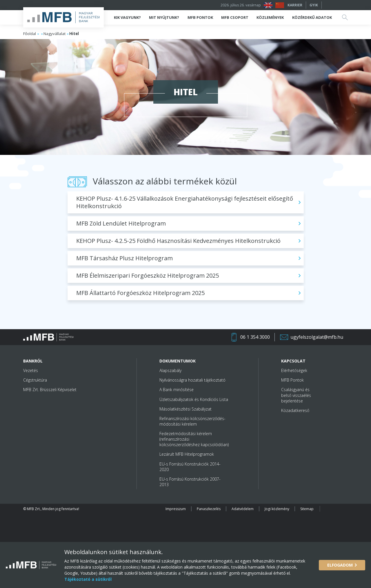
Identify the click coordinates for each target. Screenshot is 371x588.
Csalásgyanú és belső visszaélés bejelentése (296, 395)
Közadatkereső (295, 410)
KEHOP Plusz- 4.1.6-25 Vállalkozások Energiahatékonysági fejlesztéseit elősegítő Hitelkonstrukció (185, 202)
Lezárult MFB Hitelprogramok (187, 454)
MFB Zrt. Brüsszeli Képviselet (50, 390)
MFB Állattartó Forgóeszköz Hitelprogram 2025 (140, 293)
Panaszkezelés (209, 509)
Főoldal (30, 34)
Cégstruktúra (35, 380)
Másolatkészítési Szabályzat (185, 409)
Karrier (295, 5)
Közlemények (270, 17)
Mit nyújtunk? (164, 17)
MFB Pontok (200, 17)
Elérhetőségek (294, 370)
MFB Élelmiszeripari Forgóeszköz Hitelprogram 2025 (148, 275)
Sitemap (307, 509)
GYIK (314, 5)
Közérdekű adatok (312, 17)
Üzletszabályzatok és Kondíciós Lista (194, 399)
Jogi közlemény (277, 509)
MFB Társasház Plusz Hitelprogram (124, 258)
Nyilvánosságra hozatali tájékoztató (192, 380)
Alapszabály (170, 370)
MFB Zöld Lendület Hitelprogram (121, 223)
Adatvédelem (243, 509)
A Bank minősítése (177, 390)
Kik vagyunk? (127, 17)
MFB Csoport (235, 17)
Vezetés (31, 370)
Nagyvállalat (54, 34)
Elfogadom (340, 565)
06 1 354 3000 (255, 337)
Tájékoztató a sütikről (88, 579)
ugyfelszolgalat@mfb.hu (317, 337)
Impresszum (176, 509)
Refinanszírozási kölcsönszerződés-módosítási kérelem (192, 421)
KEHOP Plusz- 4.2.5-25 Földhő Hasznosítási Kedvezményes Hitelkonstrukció (178, 241)
